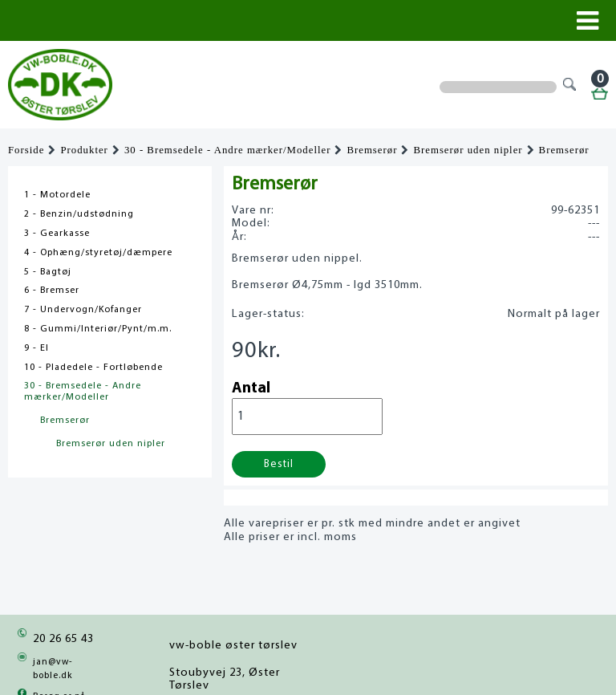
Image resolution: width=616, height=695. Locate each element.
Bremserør (372, 150)
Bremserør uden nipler (468, 150)
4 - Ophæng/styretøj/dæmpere (98, 253)
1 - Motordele (57, 195)
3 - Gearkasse (57, 234)
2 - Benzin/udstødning (79, 214)
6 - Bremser (52, 291)
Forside (26, 150)
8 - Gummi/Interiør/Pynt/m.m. (98, 329)
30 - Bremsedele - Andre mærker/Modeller (228, 150)
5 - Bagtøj (48, 272)
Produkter (84, 150)
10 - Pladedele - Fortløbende (93, 368)
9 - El (36, 348)
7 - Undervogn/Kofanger (83, 310)
